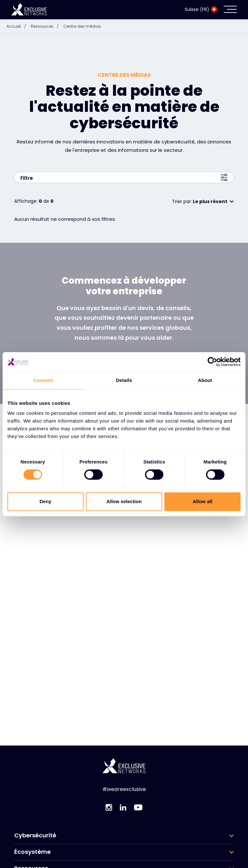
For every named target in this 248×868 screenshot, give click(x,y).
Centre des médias (82, 11)
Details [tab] (124, 380)
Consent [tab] (43, 380)
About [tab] (205, 380)
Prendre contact (124, 349)
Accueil (18, 11)
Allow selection (124, 501)
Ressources (46, 11)
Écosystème (32, 837)
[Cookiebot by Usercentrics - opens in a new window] (212, 362)
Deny (45, 501)
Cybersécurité (35, 821)
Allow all (203, 501)
